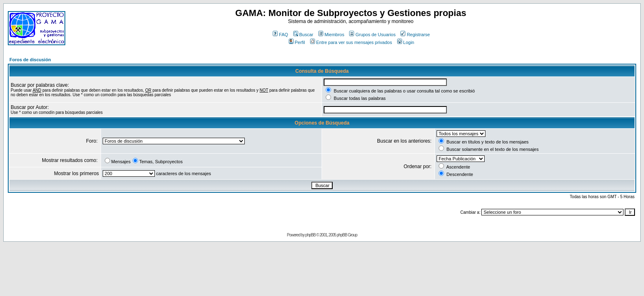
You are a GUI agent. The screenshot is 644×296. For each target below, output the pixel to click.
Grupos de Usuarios (372, 35)
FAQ (280, 35)
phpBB (310, 235)
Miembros (331, 35)
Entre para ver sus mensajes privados (351, 42)
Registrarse (415, 35)
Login (406, 42)
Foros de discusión (30, 60)
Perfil (297, 42)
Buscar (303, 35)
